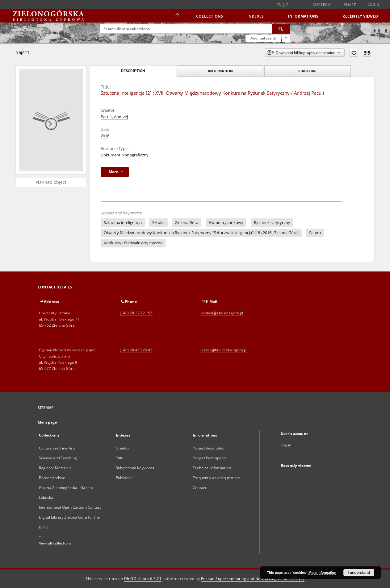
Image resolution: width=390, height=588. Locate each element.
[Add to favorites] (354, 53)
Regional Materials (55, 468)
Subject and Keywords (135, 468)
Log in (286, 445)
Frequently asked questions (217, 478)
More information (322, 573)
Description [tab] (133, 71)
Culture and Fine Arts (57, 448)
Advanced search (263, 38)
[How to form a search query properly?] (286, 38)
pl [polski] (288, 5)
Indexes (256, 16)
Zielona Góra (187, 223)
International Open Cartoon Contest (70, 507)
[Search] (281, 29)
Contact (199, 488)
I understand (359, 573)
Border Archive (52, 478)
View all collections (55, 543)
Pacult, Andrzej (114, 117)
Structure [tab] (308, 71)
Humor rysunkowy (226, 223)
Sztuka (158, 223)
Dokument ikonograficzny (125, 155)
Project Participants (210, 458)
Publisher (124, 478)
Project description (209, 448)
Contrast (322, 4)
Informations (303, 16)
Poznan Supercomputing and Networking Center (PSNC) (253, 579)
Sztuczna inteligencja (123, 223)
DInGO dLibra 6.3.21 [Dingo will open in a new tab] (143, 579)
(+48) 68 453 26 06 (136, 350)
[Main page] (177, 16)
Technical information (212, 468)
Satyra (315, 233)
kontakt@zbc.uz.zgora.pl (222, 313)
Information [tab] (220, 71)
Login (373, 4)
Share (350, 5)
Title (120, 458)
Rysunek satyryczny (272, 223)
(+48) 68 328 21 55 (136, 313)
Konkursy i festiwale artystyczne (133, 243)
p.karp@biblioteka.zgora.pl (224, 350)
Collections (210, 16)
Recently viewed (360, 16)
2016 (105, 136)
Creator (123, 448)
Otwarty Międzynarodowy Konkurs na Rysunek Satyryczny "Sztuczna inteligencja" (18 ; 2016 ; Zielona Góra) (201, 233)
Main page (47, 422)
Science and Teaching (58, 458)
